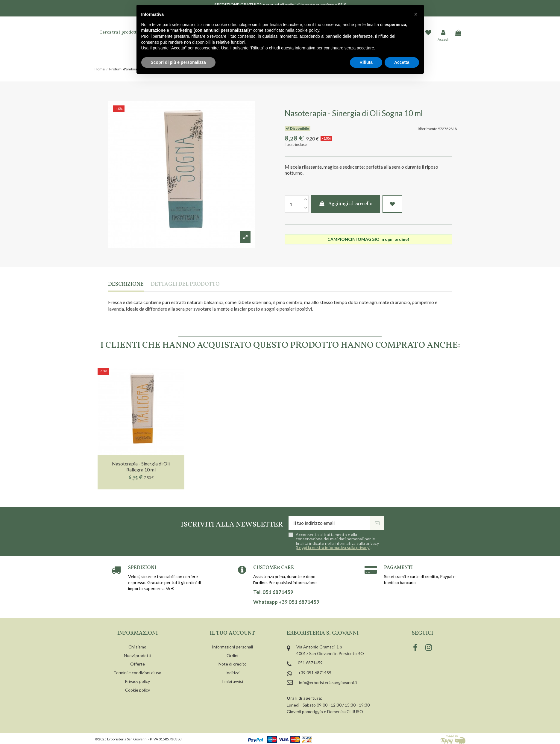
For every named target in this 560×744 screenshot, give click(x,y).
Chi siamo (137, 647)
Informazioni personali (232, 647)
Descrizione (126, 285)
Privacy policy (137, 681)
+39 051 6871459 (315, 673)
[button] (416, 14)
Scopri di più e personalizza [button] (178, 62)
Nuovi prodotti (138, 655)
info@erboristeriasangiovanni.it (328, 682)
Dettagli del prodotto (185, 285)
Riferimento (428, 129)
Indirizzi (232, 673)
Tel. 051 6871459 (273, 592)
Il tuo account (232, 633)
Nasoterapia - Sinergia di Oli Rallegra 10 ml (141, 466)
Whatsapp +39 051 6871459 (286, 602)
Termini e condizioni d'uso (137, 673)
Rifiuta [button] (366, 62)
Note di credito (233, 664)
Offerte (138, 664)
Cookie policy (138, 690)
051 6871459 (310, 663)
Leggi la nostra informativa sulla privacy (333, 547)
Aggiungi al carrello (346, 204)
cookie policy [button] (307, 30)
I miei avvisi (233, 681)
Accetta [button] (402, 62)
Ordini (232, 655)
